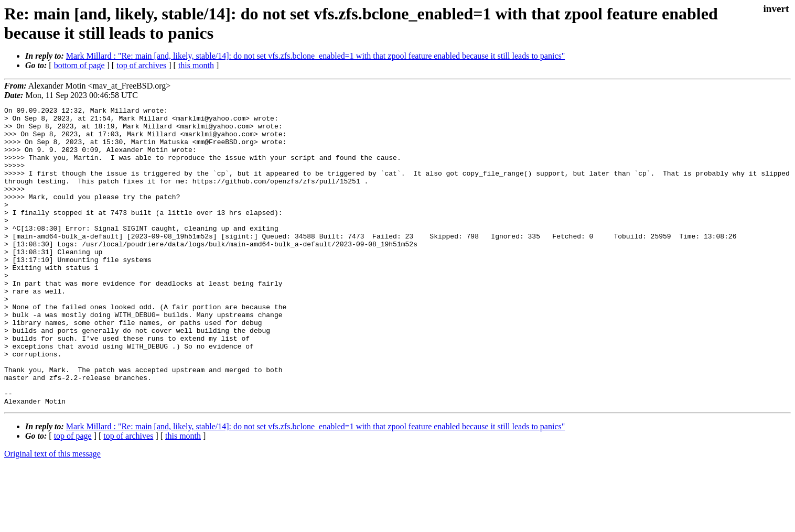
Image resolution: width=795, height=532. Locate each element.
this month (196, 65)
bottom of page (79, 65)
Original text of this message (52, 513)
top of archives (141, 65)
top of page (73, 496)
